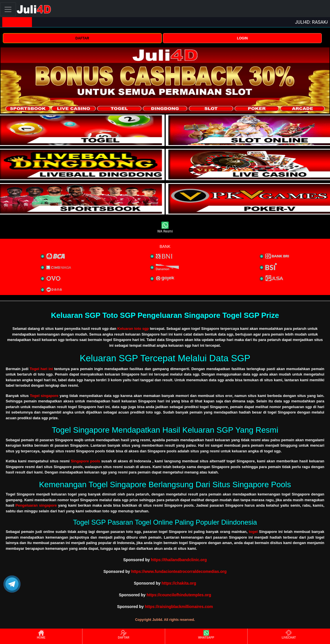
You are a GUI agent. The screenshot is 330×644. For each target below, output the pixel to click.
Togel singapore (44, 396)
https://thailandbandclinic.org (179, 560)
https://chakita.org (179, 583)
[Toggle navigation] (8, 9)
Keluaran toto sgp (133, 329)
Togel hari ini (41, 369)
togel (253, 532)
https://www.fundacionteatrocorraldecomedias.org (179, 571)
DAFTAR (82, 38)
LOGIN (242, 38)
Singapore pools (85, 461)
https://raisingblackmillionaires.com (179, 607)
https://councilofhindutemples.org (179, 595)
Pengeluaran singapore (36, 505)
